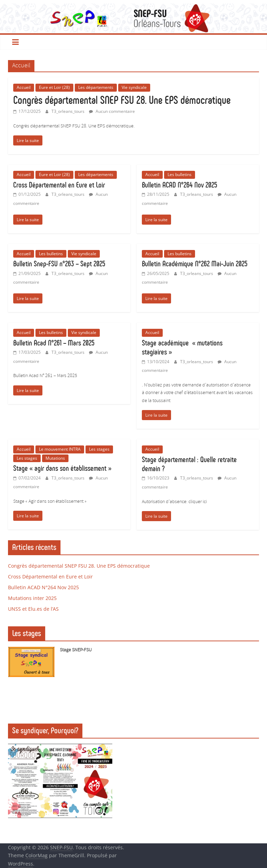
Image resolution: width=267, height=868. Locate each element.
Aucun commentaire (112, 111)
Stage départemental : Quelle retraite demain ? (189, 464)
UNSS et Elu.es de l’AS (33, 609)
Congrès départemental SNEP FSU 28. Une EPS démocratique (122, 100)
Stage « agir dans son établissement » (62, 468)
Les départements (96, 87)
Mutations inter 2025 (32, 598)
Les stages (99, 449)
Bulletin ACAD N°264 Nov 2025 (180, 185)
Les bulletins (180, 174)
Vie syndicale (134, 87)
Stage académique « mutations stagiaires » (182, 347)
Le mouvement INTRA (60, 449)
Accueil (24, 87)
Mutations (55, 458)
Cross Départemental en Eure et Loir (59, 185)
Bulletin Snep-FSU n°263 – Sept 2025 (59, 264)
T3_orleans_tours (68, 111)
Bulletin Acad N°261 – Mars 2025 (54, 343)
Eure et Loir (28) (54, 87)
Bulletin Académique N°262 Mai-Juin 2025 (195, 264)
